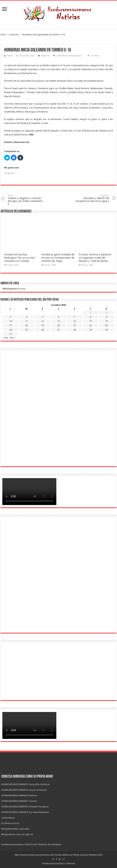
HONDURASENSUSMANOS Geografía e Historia (25, 784)
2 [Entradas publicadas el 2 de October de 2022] (106, 312)
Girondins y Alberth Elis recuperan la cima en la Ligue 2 (91, 198)
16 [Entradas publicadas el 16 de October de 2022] (106, 321)
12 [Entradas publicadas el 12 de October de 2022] (42, 321)
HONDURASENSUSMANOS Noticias (19, 795)
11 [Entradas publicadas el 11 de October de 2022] (26, 321)
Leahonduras (8, 818)
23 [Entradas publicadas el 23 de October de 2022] (106, 325)
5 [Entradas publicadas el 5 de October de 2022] (43, 317)
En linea (14, 289)
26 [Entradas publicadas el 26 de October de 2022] (42, 330)
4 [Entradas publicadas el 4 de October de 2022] (27, 317)
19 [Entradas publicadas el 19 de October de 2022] (42, 325)
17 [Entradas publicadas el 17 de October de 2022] (11, 325)
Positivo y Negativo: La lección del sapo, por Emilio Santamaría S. (26, 200)
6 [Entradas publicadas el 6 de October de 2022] (58, 317)
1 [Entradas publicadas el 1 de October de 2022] (90, 312)
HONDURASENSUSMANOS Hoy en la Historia (24, 790)
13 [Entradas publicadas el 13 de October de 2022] (58, 321)
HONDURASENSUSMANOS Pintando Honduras (25, 807)
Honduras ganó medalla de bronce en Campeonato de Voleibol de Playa (58, 258)
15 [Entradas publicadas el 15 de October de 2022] (91, 321)
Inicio (3, 35)
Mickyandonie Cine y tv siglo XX (17, 834)
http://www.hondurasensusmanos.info (35, 855)
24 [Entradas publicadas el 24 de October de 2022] (11, 330)
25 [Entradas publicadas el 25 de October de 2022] (26, 330)
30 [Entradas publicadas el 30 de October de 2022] (106, 330)
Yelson (10, 56)
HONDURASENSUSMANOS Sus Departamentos (25, 812)
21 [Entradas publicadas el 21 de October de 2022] (75, 325)
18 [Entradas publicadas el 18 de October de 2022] (26, 325)
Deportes (14, 35)
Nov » (13, 338)
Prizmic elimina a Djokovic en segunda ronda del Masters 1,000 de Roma (95, 258)
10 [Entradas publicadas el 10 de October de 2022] (11, 321)
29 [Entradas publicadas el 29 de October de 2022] (91, 330)
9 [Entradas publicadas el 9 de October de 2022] (106, 317)
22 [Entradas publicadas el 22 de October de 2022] (91, 325)
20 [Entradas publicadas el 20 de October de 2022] (58, 325)
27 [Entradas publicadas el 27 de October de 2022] (58, 330)
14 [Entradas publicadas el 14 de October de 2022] (75, 321)
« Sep (5, 338)
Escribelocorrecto (10, 823)
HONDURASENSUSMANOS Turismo (19, 801)
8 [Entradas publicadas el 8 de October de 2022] (90, 317)
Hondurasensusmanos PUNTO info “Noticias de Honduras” (31, 844)
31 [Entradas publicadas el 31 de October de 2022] (11, 334)
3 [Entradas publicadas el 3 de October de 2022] (11, 317)
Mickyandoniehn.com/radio (15, 829)
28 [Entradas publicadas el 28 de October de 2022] (75, 330)
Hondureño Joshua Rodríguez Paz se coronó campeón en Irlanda (19, 258)
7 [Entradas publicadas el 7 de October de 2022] (74, 317)
